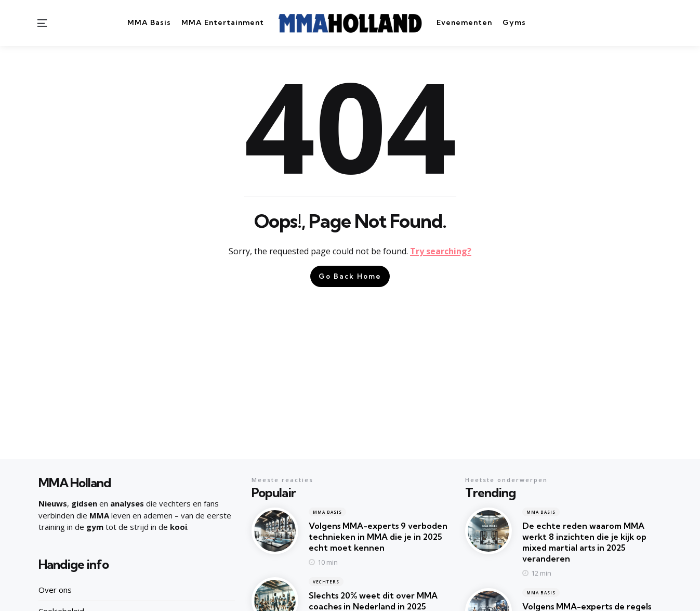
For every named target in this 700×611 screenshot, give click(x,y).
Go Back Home (350, 276)
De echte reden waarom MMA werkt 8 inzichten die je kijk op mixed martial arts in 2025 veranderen (584, 542)
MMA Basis (327, 512)
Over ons (55, 590)
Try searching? (441, 251)
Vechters (326, 582)
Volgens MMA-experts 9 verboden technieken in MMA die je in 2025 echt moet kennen (378, 537)
